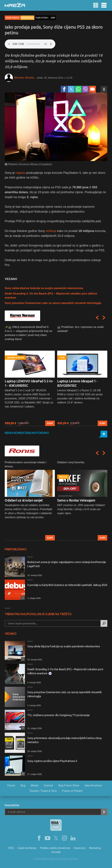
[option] (30, 376)
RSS (11, 848)
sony (53, 18)
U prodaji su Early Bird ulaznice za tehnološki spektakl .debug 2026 (67, 585)
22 (23, 774)
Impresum (80, 848)
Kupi (50, 423)
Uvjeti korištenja (27, 848)
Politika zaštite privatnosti (55, 848)
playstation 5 (42, 18)
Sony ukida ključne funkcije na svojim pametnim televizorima (44, 288)
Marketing (95, 848)
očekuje (51, 231)
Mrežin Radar (27, 18)
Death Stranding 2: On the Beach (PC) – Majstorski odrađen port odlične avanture (65, 671)
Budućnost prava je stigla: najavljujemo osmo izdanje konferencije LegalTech (67, 564)
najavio (20, 173)
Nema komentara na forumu (27, 433)
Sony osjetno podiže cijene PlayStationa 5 (52, 761)
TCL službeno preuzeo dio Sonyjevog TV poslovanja (58, 715)
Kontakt (56, 852)
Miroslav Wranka (24, 78)
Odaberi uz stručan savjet (24, 500)
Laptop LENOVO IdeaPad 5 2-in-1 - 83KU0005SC (29, 383)
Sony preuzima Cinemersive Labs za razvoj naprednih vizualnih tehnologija (53, 303)
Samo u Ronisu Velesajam (76, 500)
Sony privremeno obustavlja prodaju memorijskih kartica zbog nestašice (64, 740)
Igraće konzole (12, 18)
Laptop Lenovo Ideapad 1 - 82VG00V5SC (77, 383)
